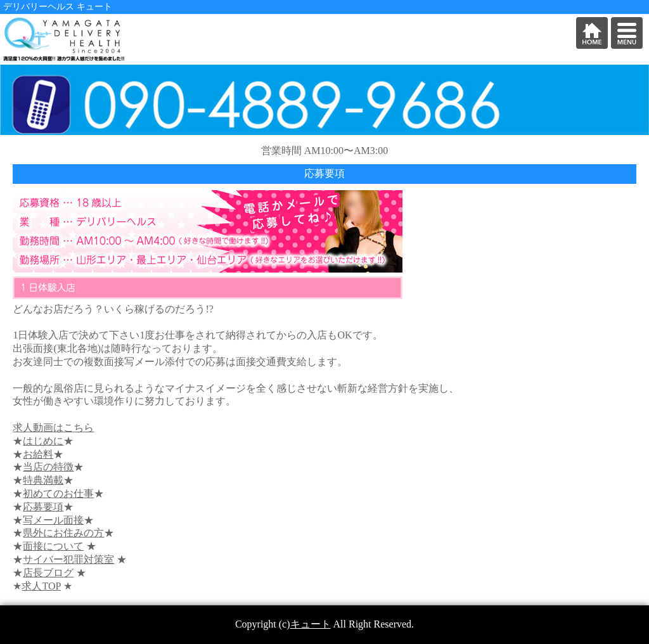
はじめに (43, 441)
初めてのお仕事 (58, 493)
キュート (311, 624)
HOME (592, 33)
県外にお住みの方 (63, 533)
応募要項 (43, 507)
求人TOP (41, 586)
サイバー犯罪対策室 (68, 559)
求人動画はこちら (53, 428)
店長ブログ (48, 573)
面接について (53, 546)
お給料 (38, 454)
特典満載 (43, 480)
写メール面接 (53, 520)
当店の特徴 (48, 467)
